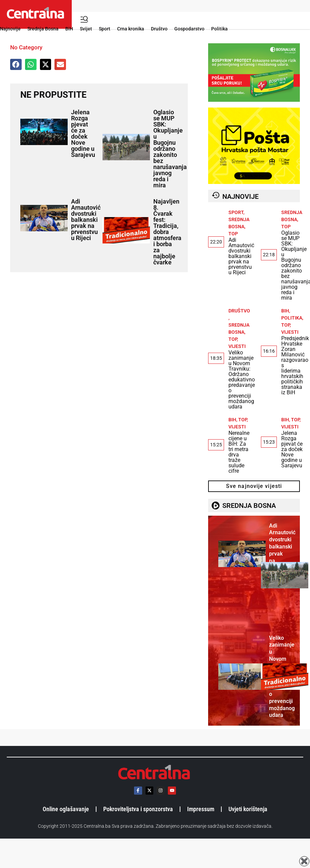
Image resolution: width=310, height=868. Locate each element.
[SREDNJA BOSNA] (216, 506)
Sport (105, 29)
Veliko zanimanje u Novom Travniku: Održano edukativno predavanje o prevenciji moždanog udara (242, 380)
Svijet (86, 29)
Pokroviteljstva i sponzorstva (138, 809)
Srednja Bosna (43, 29)
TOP (233, 234)
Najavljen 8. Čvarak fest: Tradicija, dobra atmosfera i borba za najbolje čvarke (167, 232)
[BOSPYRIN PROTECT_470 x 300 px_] (254, 100)
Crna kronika (131, 29)
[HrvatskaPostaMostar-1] (254, 182)
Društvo (159, 29)
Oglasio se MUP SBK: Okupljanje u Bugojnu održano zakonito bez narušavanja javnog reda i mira (170, 149)
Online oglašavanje (66, 809)
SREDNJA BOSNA (249, 506)
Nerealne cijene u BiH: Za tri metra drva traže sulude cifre (239, 452)
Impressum (201, 809)
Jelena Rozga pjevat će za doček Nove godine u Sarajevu (83, 133)
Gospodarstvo (189, 29)
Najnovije (10, 29)
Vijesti (237, 346)
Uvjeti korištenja (248, 809)
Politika (219, 29)
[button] (16, 65)
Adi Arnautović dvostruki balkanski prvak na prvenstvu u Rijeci (86, 220)
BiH (69, 29)
